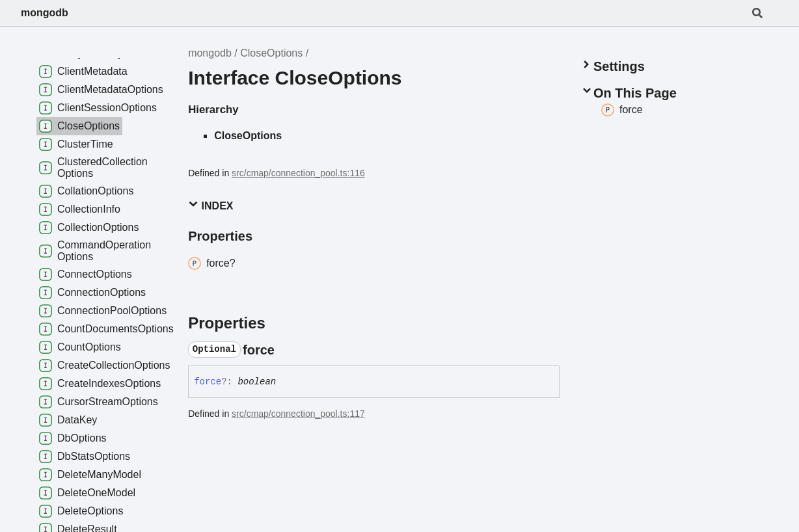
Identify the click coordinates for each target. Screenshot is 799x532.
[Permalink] (286, 350)
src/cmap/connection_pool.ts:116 (298, 173)
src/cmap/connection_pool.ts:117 (298, 414)
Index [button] (210, 205)
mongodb (45, 13)
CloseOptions (271, 53)
